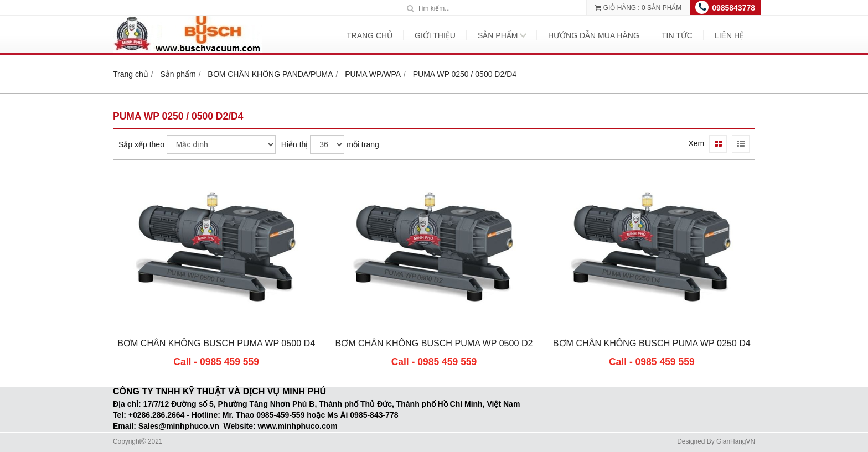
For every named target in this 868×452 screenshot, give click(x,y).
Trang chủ (370, 35)
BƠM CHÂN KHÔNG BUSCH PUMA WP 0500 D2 (434, 343)
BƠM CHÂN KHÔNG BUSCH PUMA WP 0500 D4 (216, 343)
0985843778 (733, 8)
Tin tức (677, 35)
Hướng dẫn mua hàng (594, 35)
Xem (696, 143)
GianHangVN (736, 441)
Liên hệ (729, 35)
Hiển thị (295, 144)
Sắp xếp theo (141, 144)
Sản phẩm (498, 35)
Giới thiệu (435, 35)
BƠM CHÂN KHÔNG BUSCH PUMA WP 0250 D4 (652, 343)
